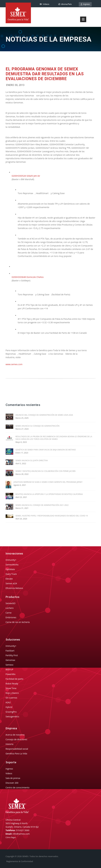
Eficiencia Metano (14, 588)
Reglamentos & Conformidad (20, 861)
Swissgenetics (12, 716)
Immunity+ (11, 560)
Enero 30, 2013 (15, 85)
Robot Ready (12, 684)
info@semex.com (21, 834)
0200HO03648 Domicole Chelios (28, 277)
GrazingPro (11, 712)
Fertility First (12, 655)
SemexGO (11, 603)
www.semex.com (14, 364)
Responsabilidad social (17, 749)
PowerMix (11, 674)
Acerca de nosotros (15, 735)
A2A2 (8, 702)
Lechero (10, 608)
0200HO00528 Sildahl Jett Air (26, 176)
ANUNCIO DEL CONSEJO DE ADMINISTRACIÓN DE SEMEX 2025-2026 (44, 415)
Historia (10, 744)
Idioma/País (65, 4)
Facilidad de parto (14, 679)
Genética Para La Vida (16, 754)
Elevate (9, 579)
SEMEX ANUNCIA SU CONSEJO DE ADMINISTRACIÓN (38, 426)
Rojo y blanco (12, 693)
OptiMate (10, 569)
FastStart (10, 651)
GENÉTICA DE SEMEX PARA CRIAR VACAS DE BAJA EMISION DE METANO (46, 450)
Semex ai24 (11, 583)
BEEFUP (9, 669)
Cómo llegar (11, 837)
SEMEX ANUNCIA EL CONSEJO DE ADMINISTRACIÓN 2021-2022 (42, 505)
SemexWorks (12, 565)
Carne (9, 613)
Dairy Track (11, 574)
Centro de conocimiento (18, 787)
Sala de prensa (13, 778)
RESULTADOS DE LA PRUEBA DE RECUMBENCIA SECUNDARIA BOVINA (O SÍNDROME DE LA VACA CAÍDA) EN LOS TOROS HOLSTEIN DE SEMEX (54, 438)
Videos (9, 773)
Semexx (10, 665)
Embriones (11, 617)
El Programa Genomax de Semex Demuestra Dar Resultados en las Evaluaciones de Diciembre (45, 74)
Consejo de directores (16, 739)
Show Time (11, 688)
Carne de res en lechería (18, 622)
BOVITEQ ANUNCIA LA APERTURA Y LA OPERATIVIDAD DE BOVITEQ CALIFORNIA (49, 494)
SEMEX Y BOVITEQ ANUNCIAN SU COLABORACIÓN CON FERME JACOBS (46, 471)
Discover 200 (12, 783)
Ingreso (85, 4)
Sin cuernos (11, 698)
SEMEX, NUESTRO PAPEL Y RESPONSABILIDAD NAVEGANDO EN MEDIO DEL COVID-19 (52, 516)
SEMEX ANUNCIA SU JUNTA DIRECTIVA (32, 460)
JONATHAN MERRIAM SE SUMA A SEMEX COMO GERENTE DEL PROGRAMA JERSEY (48, 482)
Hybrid (9, 707)
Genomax (10, 660)
